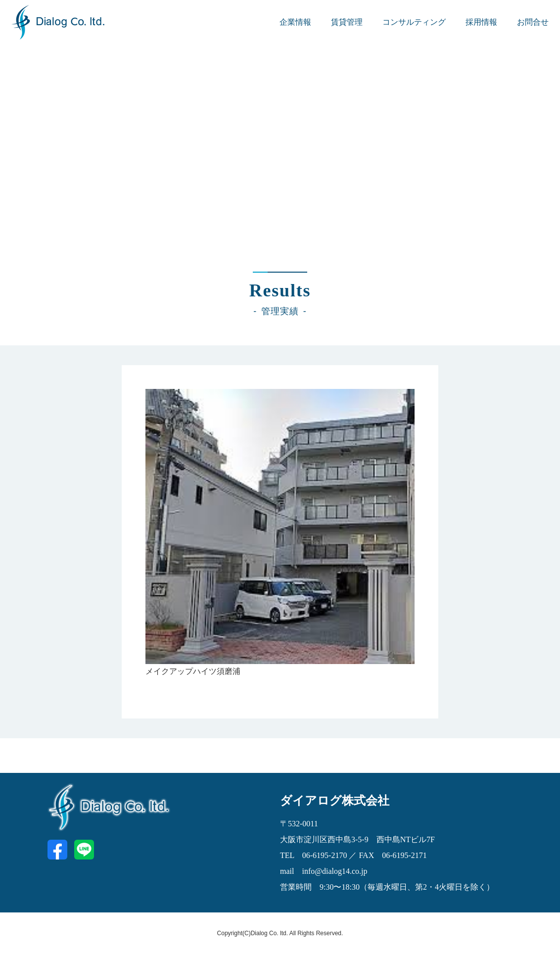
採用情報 (481, 22)
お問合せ (533, 22)
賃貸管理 (347, 22)
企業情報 (295, 22)
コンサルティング (414, 22)
